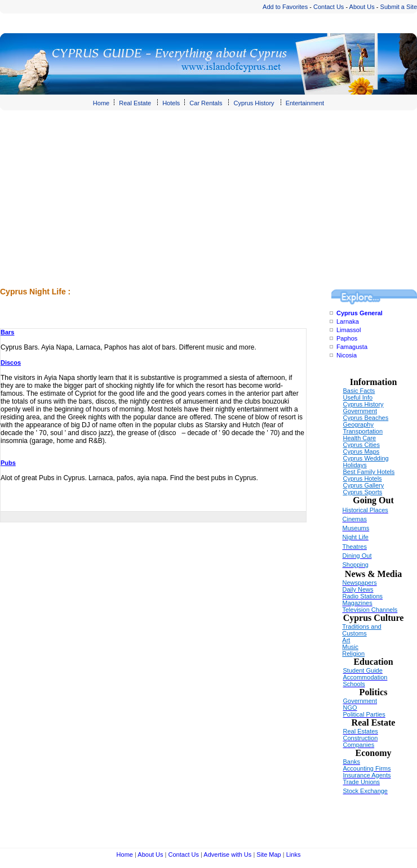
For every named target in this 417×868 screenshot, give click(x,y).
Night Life (356, 537)
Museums (356, 528)
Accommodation (365, 677)
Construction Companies (361, 741)
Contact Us (329, 7)
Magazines (358, 603)
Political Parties (364, 714)
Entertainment (305, 103)
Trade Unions (362, 782)
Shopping (356, 565)
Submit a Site (399, 7)
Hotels (171, 103)
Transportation (363, 431)
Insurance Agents (367, 775)
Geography (358, 424)
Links (294, 854)
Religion (353, 654)
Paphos (347, 338)
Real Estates (361, 731)
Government (360, 411)
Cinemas (355, 519)
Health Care (360, 438)
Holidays (355, 465)
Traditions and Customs (361, 630)
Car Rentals (206, 103)
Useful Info (358, 397)
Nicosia (347, 355)
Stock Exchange (366, 791)
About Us (362, 7)
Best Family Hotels (369, 472)
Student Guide (363, 670)
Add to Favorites (285, 7)
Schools (354, 684)
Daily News (358, 589)
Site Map (269, 854)
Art (346, 640)
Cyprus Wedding (366, 458)
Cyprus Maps (361, 451)
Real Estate (135, 103)
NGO (350, 708)
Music (350, 647)
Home (101, 103)
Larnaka (348, 321)
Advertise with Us (227, 854)
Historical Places (365, 510)
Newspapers (360, 583)
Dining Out (357, 556)
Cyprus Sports (363, 492)
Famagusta (352, 347)
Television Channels (370, 610)
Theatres (355, 547)
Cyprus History (254, 103)
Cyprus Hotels (363, 478)
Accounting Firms (367, 768)
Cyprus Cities (361, 445)
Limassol (349, 330)
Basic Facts (359, 391)
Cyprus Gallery (364, 485)
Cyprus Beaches (366, 418)
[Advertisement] (147, 206)
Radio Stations (363, 596)
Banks (352, 762)
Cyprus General (360, 313)
